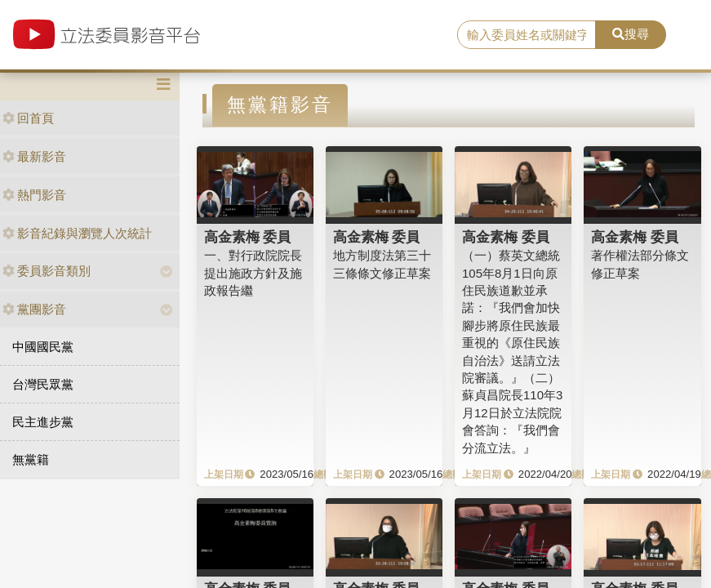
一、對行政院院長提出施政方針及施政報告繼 (253, 273)
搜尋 (631, 34)
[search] (527, 35)
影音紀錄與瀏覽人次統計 (77, 233)
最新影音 (34, 156)
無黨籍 (31, 459)
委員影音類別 (47, 271)
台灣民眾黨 (43, 384)
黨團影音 (34, 309)
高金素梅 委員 (248, 237)
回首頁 (28, 118)
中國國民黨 (43, 347)
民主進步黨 (43, 422)
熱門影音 (34, 195)
